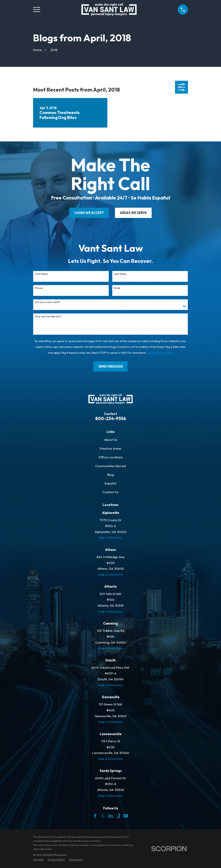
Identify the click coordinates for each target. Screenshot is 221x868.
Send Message (111, 366)
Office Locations (111, 457)
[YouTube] (126, 816)
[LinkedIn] (111, 816)
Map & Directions (111, 537)
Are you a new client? (48, 302)
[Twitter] (103, 816)
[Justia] (118, 816)
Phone (39, 288)
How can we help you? (48, 316)
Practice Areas (111, 448)
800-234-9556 (111, 418)
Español (110, 483)
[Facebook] (95, 816)
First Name (41, 274)
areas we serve (133, 213)
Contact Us (110, 492)
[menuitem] (38, 860)
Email (117, 288)
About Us (111, 440)
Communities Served (110, 466)
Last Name (120, 274)
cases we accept (89, 213)
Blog (111, 475)
